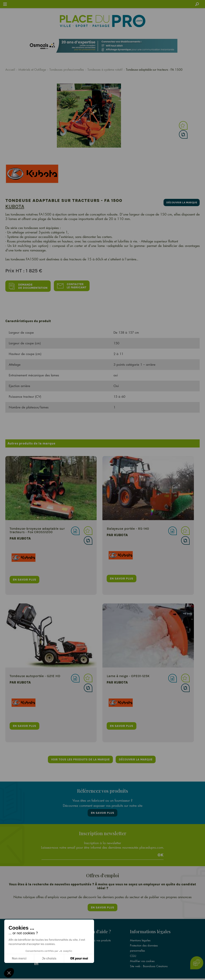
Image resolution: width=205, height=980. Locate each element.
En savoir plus (102, 810)
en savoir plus (24, 578)
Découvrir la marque (180, 202)
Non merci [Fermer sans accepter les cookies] (19, 959)
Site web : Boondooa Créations (149, 960)
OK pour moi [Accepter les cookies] (79, 959)
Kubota (15, 206)
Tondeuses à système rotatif (105, 70)
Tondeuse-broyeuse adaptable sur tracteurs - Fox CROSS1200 (37, 529)
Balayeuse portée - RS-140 (128, 527)
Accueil (10, 70)
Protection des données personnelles (144, 942)
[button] (9, 973)
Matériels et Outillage (32, 70)
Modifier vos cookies (142, 955)
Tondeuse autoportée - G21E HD (35, 674)
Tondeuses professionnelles (67, 70)
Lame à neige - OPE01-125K (128, 674)
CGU (133, 949)
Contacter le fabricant (73, 285)
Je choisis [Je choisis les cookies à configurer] (49, 959)
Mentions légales (140, 934)
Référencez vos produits (96, 934)
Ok (161, 851)
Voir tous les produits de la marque (80, 758)
